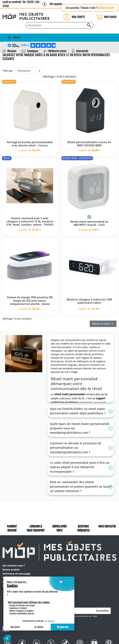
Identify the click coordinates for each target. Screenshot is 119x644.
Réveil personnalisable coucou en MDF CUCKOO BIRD (89, 144)
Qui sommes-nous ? (14, 566)
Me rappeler (56, 4)
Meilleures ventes (57, 51)
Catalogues (33, 51)
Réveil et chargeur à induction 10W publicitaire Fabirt (89, 301)
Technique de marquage (16, 574)
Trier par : (8, 71)
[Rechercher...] (59, 25)
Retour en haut (103, 324)
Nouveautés (82, 51)
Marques (12, 51)
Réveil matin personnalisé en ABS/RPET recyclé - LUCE (89, 223)
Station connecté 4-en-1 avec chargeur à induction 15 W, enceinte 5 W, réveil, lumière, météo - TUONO (30, 221)
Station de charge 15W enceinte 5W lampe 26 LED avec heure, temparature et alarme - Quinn (30, 301)
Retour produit (11, 570)
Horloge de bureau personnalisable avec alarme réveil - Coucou (30, 144)
